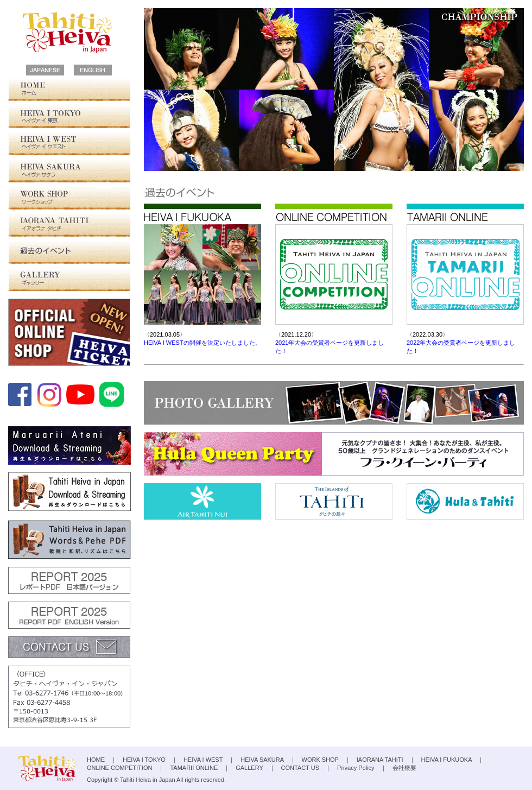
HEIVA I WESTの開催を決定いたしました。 (202, 343)
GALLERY (69, 280)
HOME (69, 90)
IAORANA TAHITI (69, 225)
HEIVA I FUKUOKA (446, 760)
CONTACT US (300, 768)
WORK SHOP (69, 198)
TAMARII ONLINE (194, 768)
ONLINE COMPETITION (119, 768)
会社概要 (404, 768)
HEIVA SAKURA (69, 171)
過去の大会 (69, 252)
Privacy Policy (356, 768)
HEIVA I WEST (69, 144)
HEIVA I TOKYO (69, 117)
